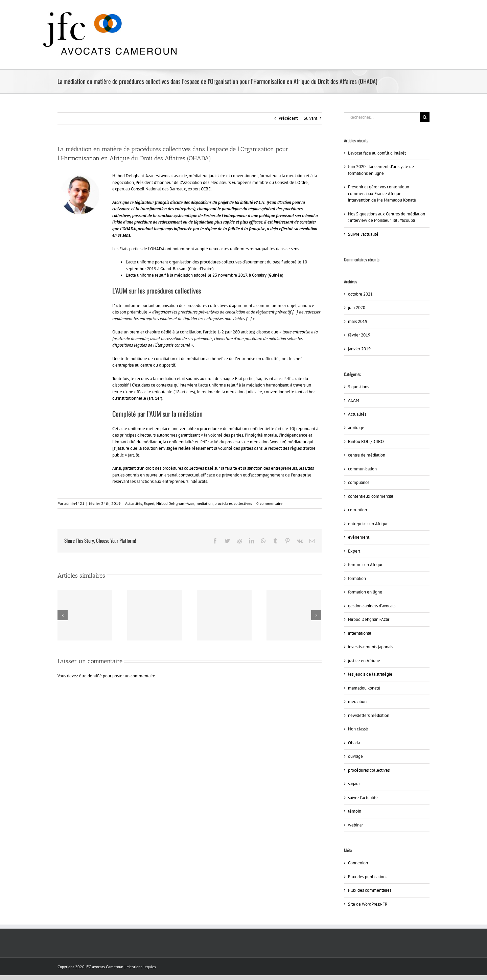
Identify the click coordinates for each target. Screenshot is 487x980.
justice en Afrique (364, 661)
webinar (355, 825)
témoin (355, 811)
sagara (354, 784)
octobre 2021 (360, 294)
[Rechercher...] (382, 117)
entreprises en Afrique (368, 524)
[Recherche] (425, 117)
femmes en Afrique (366, 565)
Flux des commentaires (370, 890)
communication (362, 469)
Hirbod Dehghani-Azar (175, 503)
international (360, 633)
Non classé (358, 729)
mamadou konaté (364, 688)
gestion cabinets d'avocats (372, 606)
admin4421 (74, 503)
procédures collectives (233, 503)
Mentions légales (141, 967)
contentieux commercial (371, 496)
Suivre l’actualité (363, 234)
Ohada (354, 743)
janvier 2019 (359, 349)
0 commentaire (269, 503)
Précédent (288, 118)
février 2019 (359, 335)
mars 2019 (358, 321)
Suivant (310, 118)
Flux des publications (368, 877)
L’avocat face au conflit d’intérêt (377, 153)
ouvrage (355, 756)
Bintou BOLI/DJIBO (366, 441)
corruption (357, 510)
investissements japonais (370, 647)
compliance (359, 482)
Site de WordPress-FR (368, 904)
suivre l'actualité (363, 798)
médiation (204, 503)
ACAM (354, 400)
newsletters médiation (369, 715)
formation (357, 578)
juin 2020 (357, 308)
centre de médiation (367, 455)
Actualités (134, 503)
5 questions (358, 387)
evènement (359, 537)
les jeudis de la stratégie (370, 674)
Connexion (358, 863)
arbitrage (356, 428)
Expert (149, 503)
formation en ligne (365, 592)
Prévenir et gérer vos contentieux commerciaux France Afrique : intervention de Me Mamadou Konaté (382, 193)
